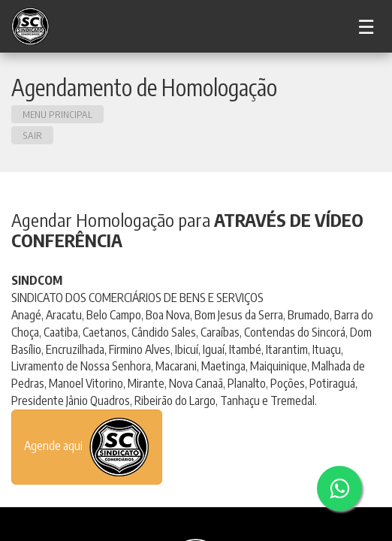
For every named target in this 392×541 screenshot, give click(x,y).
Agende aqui (87, 447)
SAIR (32, 135)
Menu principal (57, 114)
